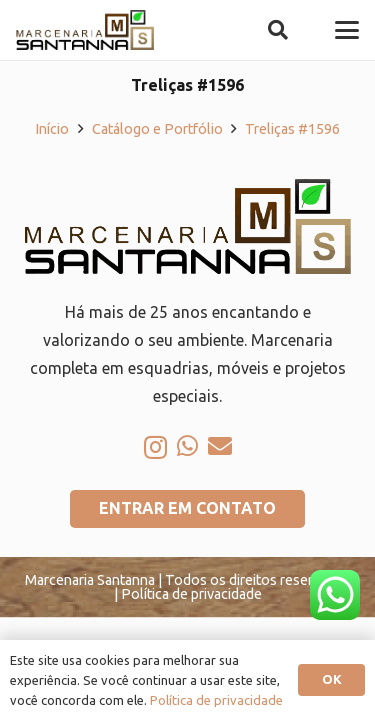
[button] (278, 30)
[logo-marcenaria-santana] (85, 30)
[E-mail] (220, 446)
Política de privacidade (216, 700)
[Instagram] (155, 447)
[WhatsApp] (187, 446)
